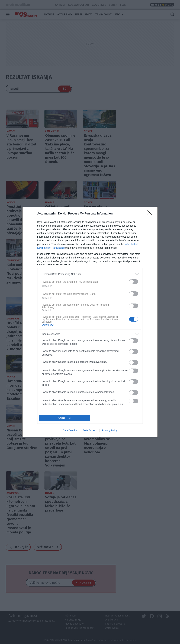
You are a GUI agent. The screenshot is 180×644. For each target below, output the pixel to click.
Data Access (90, 430)
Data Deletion (70, 430)
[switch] (134, 282)
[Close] (151, 214)
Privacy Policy (110, 430)
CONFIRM (65, 418)
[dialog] (90, 322)
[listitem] (90, 274)
